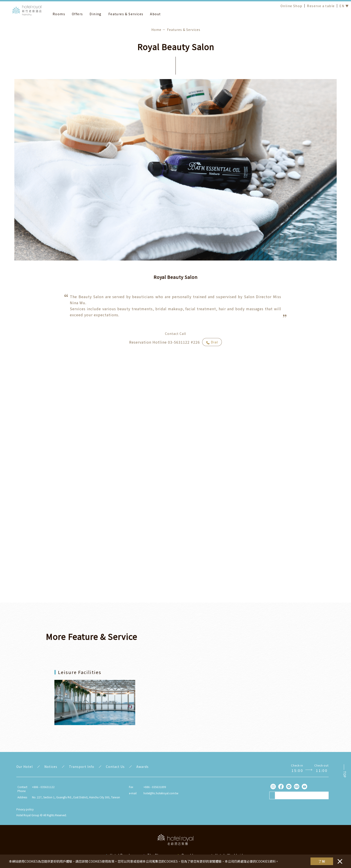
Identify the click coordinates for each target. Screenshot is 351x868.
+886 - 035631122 (43, 787)
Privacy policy (25, 809)
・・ (339, 859)
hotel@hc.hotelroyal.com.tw (161, 793)
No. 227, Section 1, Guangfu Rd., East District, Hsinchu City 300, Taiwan (76, 797)
